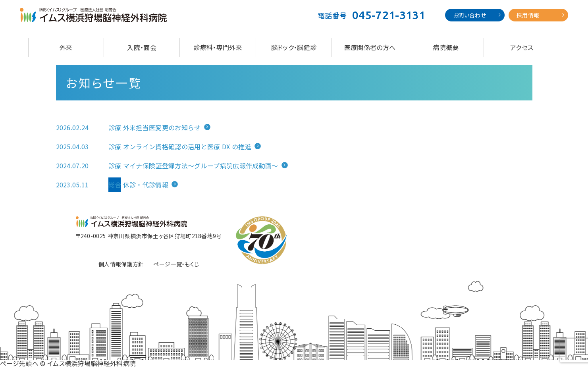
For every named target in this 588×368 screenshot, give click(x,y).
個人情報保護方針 (121, 264)
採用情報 (528, 15)
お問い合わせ (469, 15)
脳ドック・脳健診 (294, 47)
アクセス (522, 47)
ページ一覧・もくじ (176, 264)
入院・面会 (142, 47)
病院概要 (446, 47)
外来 (66, 47)
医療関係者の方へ (370, 47)
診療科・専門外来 (218, 47)
